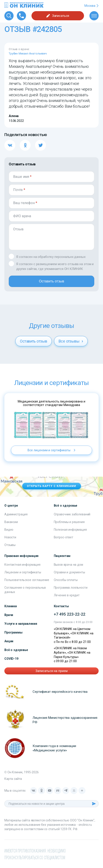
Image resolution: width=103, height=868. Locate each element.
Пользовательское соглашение (27, 580)
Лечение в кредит (67, 595)
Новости (10, 537)
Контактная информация (22, 565)
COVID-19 (11, 659)
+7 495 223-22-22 (70, 614)
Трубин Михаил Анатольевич (28, 53)
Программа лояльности (71, 588)
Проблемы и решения (69, 522)
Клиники (11, 606)
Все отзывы (71, 341)
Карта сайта (13, 779)
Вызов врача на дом (68, 565)
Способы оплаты (66, 580)
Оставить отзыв (51, 281)
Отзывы (10, 545)
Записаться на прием (51, 671)
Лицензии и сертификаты (23, 572)
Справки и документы (69, 572)
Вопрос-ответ (64, 537)
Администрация (16, 514)
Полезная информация (70, 530)
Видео (9, 530)
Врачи (9, 615)
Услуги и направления (21, 624)
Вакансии (11, 522)
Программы (13, 632)
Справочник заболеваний (72, 514)
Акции (9, 641)
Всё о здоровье (16, 650)
